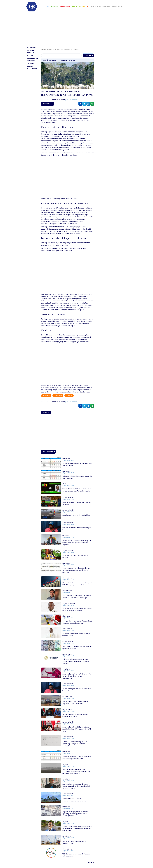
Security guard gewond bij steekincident (76, 518)
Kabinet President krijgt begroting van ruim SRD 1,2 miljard (77, 480)
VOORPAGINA (32, 50)
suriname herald (68, 500)
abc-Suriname (67, 487)
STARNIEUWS (79, 7)
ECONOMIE (31, 64)
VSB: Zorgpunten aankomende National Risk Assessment (76, 858)
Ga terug (46, 415)
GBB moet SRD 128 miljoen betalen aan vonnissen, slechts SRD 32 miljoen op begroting (76, 573)
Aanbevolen (48, 454)
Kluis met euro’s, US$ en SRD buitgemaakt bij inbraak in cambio (77, 650)
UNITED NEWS (99, 7)
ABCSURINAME (68, 7)
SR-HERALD (58, 7)
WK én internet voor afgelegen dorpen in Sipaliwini (76, 506)
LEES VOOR (47, 107)
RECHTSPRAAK (32, 72)
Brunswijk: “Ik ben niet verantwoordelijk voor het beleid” (76, 638)
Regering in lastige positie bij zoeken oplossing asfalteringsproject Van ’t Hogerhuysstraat (75, 816)
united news (67, 839)
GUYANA (30, 69)
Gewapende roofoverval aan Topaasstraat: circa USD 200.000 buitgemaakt (77, 625)
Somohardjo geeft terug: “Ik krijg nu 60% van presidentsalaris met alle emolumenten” (77, 679)
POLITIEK (30, 58)
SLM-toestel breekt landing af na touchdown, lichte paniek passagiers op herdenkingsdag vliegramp (76, 774)
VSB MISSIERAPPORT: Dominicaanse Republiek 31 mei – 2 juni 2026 (75, 705)
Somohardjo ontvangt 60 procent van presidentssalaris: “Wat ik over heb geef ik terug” (77, 732)
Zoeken (88, 58)
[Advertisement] (77, 32)
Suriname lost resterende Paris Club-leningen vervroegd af (75, 718)
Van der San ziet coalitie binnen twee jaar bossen (77, 532)
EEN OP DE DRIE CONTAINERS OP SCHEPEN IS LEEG (75, 845)
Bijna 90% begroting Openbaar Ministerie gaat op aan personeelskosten (77, 760)
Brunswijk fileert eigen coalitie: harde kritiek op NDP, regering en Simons (77, 612)
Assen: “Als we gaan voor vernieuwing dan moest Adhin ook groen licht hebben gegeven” (77, 545)
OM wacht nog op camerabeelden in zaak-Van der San (77, 693)
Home (44, 63)
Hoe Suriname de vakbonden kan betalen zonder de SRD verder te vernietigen (77, 599)
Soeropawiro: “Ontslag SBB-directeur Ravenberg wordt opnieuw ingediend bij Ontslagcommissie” (76, 789)
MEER (90, 866)
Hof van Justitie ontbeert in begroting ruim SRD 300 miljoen (77, 467)
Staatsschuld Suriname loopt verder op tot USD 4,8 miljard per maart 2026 (77, 587)
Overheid (72, 63)
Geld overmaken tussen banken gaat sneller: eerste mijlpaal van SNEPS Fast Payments (76, 664)
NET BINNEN (31, 53)
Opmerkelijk (63, 63)
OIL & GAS (30, 66)
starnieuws (66, 461)
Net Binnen (53, 63)
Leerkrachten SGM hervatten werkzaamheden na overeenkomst (74, 803)
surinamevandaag (69, 606)
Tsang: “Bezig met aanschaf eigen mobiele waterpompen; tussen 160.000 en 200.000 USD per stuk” (77, 831)
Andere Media (120, 7)
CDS (87, 7)
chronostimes (67, 581)
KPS (91, 7)
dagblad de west (58, 103)
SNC (51, 7)
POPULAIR (30, 56)
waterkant (66, 538)
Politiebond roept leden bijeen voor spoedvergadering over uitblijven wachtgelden (75, 747)
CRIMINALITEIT (32, 61)
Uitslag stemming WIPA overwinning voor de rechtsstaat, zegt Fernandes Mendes (77, 493)
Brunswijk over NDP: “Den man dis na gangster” (75, 559)
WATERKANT (109, 7)
